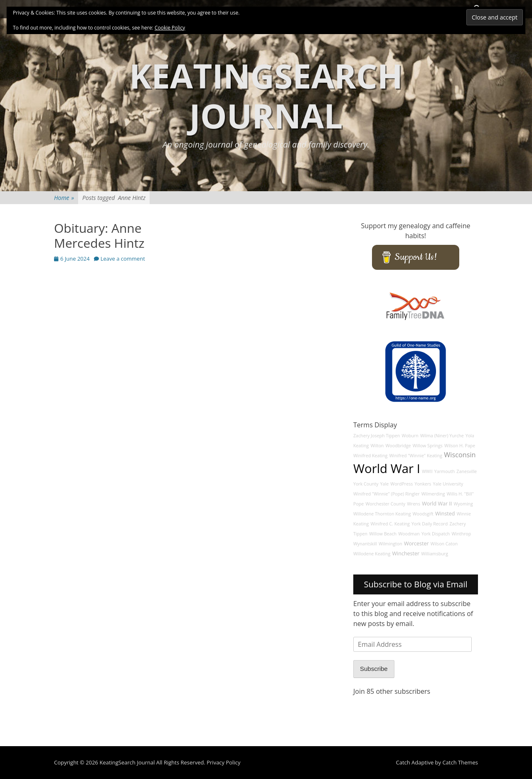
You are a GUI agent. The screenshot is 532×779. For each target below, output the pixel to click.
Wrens (414, 504)
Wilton (377, 446)
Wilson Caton (444, 544)
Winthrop (462, 534)
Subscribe (374, 669)
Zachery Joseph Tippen (377, 436)
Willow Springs (428, 446)
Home (64, 198)
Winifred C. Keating (390, 524)
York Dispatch (436, 534)
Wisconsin (460, 455)
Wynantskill (365, 544)
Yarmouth (445, 471)
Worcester (416, 544)
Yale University (448, 484)
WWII (427, 471)
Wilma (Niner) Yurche (442, 436)
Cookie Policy (170, 28)
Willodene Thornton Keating (382, 514)
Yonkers (423, 484)
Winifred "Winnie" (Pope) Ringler (387, 494)
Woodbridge (398, 446)
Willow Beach (383, 534)
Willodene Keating (372, 554)
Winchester (406, 553)
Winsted (445, 514)
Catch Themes (460, 762)
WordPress (401, 484)
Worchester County (385, 504)
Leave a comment (123, 259)
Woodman (409, 534)
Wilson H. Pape (460, 446)
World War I (387, 468)
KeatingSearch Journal (266, 95)
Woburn (410, 436)
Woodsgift (423, 514)
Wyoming (463, 504)
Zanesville (467, 471)
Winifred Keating (370, 456)
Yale (385, 484)
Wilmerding (433, 494)
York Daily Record (430, 524)
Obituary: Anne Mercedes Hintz (99, 235)
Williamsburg (435, 554)
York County (366, 484)
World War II (437, 504)
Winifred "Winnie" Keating (416, 456)
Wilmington (390, 544)
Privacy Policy (223, 762)
